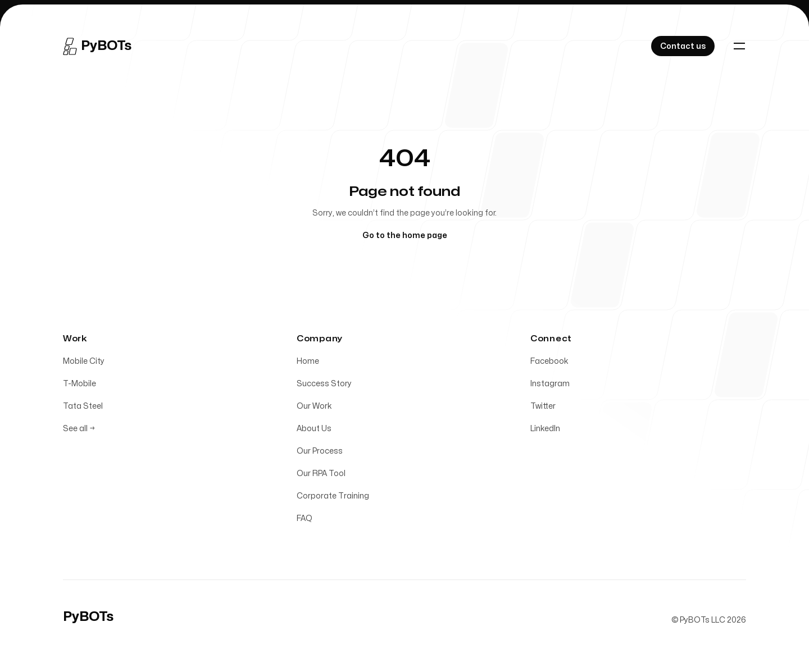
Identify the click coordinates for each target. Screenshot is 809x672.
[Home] (97, 46)
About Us (314, 431)
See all (79, 431)
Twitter (543, 408)
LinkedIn (545, 431)
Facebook (549, 364)
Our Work (314, 408)
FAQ (304, 521)
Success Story (324, 386)
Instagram (550, 386)
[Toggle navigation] (739, 46)
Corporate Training (333, 498)
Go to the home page (405, 236)
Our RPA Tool (321, 476)
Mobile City (84, 364)
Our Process (320, 453)
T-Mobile (79, 386)
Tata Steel (83, 408)
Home (308, 364)
